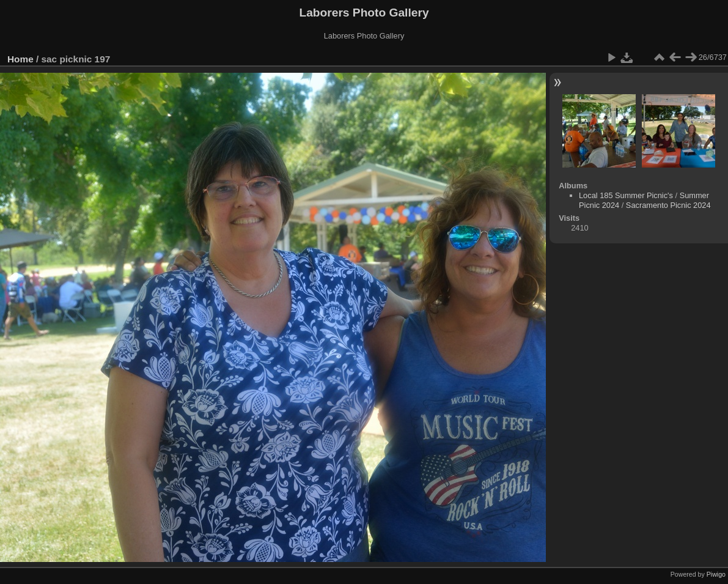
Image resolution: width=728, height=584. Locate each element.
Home (20, 59)
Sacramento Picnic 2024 (668, 205)
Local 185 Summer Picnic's (626, 195)
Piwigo (716, 574)
